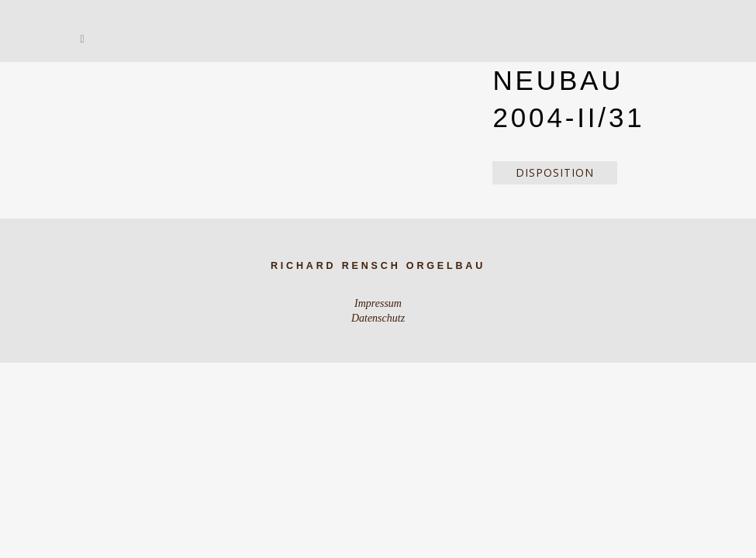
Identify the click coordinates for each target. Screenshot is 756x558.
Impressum (378, 303)
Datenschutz (378, 318)
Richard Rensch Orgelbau (378, 266)
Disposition (555, 172)
